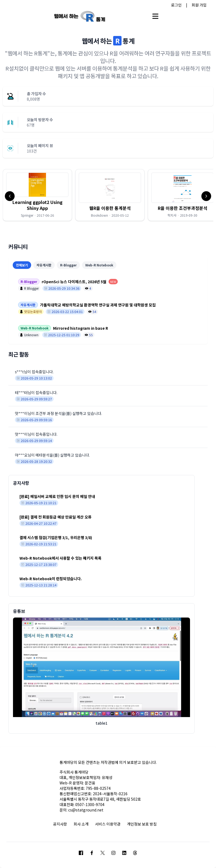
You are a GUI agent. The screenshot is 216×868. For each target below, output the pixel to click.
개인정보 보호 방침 (142, 824)
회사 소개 (81, 824)
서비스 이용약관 (108, 824)
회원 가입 (199, 5)
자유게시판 (44, 265)
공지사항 (60, 824)
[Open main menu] (155, 16)
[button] (37, 195)
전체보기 (22, 265)
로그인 (176, 5)
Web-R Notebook (99, 265)
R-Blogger (68, 265)
